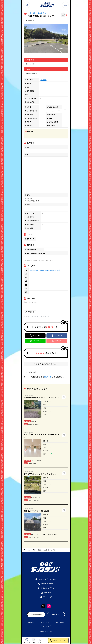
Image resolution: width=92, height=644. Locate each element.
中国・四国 (32, 13)
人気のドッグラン (48, 588)
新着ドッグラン (48, 584)
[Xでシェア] (35, 336)
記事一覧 (48, 593)
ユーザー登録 (36, 615)
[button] (57, 336)
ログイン (48, 377)
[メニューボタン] (65, 5)
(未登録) (43, 80)
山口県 (40, 13)
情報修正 (30, 20)
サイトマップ (46, 626)
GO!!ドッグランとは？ (48, 579)
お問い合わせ (60, 622)
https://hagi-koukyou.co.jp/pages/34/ (45, 270)
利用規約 (31, 622)
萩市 (45, 13)
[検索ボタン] (27, 5)
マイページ (48, 597)
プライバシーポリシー (44, 622)
